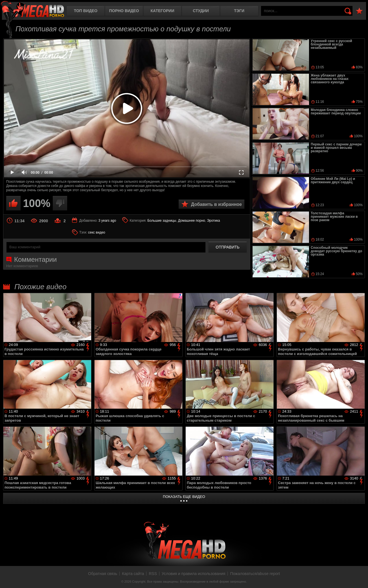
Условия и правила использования (193, 574)
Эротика (213, 221)
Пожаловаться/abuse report (255, 574)
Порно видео (124, 11)
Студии (201, 11)
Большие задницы (162, 221)
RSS (153, 574)
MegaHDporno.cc (32, 10)
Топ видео (86, 11)
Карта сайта (133, 574)
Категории (163, 11)
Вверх (360, 578)
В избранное (359, 11)
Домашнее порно (192, 221)
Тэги (239, 11)
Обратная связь (103, 574)
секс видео (97, 232)
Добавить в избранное (216, 204)
